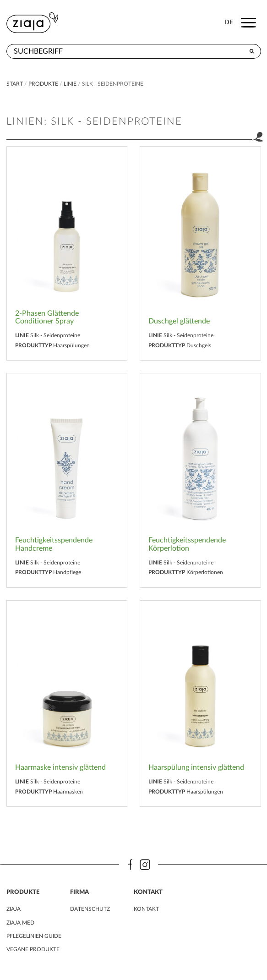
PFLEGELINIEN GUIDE (34, 936)
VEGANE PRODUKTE (33, 949)
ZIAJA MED (20, 923)
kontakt (146, 909)
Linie (70, 84)
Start (15, 84)
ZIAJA (14, 909)
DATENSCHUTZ (90, 909)
